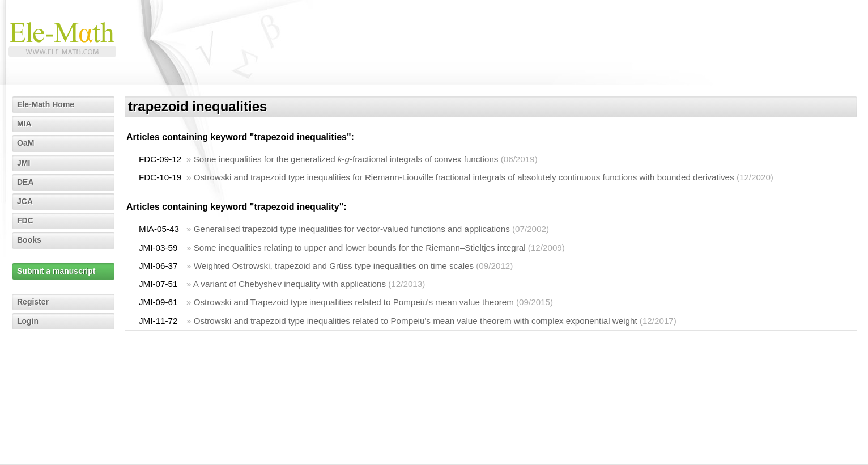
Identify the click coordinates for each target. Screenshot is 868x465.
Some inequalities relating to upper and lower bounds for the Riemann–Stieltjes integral (360, 248)
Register (33, 302)
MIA (24, 124)
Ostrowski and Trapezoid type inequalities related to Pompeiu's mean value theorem (354, 302)
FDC (25, 221)
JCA (25, 201)
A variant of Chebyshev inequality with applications (290, 284)
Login (28, 321)
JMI (24, 163)
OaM (25, 143)
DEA (25, 182)
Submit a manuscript (56, 271)
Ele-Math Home (46, 104)
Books (29, 240)
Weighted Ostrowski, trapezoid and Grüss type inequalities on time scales (334, 266)
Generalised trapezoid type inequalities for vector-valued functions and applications (352, 229)
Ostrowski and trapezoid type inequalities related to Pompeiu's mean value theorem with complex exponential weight (416, 321)
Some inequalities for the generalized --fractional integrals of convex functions (346, 159)
